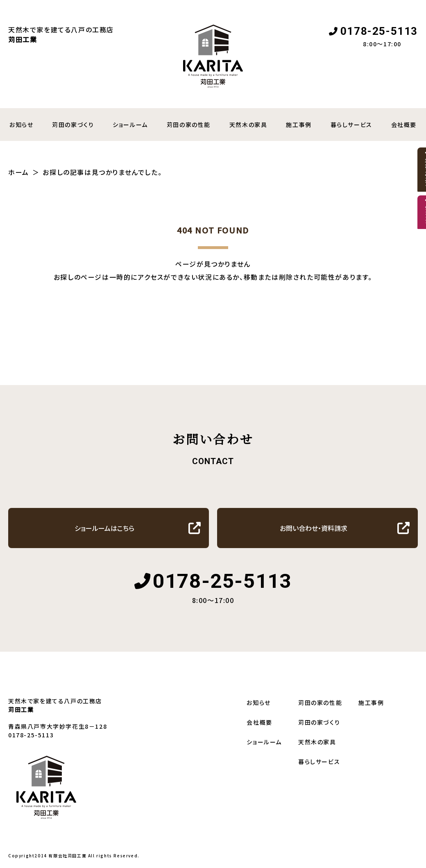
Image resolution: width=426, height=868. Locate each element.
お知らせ (258, 703)
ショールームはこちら (104, 528)
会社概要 (259, 722)
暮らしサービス (351, 125)
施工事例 (299, 125)
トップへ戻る (209, 320)
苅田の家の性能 (189, 125)
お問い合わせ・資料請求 (314, 528)
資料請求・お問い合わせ (413, 213)
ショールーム (130, 125)
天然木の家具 (248, 125)
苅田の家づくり (73, 125)
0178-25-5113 (379, 31)
